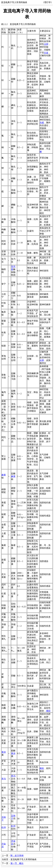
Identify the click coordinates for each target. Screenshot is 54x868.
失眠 (42, 123)
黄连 (4, 752)
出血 (46, 53)
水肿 (46, 44)
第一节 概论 (17, 863)
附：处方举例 (17, 856)
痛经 (48, 711)
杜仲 (4, 827)
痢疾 (42, 768)
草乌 (4, 779)
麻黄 (4, 475)
